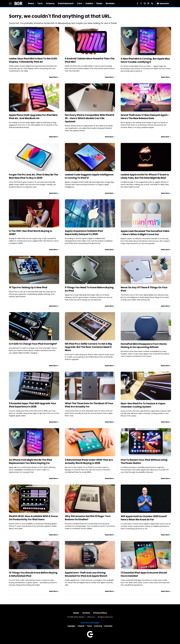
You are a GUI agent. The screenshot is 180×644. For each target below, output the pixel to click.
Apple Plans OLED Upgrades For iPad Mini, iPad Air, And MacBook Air (33, 117)
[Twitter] (141, 3)
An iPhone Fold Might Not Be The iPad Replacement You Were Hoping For (30, 461)
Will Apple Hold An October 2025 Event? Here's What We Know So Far (144, 518)
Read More (53, 77)
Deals (99, 3)
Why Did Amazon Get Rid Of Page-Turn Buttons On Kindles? (88, 518)
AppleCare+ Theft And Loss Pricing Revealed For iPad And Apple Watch (86, 574)
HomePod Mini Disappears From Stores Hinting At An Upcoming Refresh (144, 345)
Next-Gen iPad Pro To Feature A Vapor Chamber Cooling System (143, 405)
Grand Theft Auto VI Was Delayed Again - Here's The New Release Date (145, 117)
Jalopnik (81, 626)
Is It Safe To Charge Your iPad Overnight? (33, 344)
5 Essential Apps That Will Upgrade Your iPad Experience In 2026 (33, 405)
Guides (89, 3)
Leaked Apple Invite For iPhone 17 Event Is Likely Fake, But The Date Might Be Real (145, 176)
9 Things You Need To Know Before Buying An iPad (89, 289)
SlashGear (108, 626)
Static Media (79, 617)
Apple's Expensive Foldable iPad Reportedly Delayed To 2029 (84, 233)
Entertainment (66, 3)
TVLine (89, 626)
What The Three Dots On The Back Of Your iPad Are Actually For (89, 405)
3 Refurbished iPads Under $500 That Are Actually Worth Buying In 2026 (89, 461)
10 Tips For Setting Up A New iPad (28, 287)
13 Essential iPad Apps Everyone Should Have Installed (144, 574)
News (31, 3)
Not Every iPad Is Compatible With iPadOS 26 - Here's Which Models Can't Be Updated (90, 118)
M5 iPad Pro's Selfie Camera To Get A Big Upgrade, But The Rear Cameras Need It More (88, 347)
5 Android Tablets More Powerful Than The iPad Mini (90, 60)
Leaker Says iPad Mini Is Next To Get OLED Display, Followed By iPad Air (33, 60)
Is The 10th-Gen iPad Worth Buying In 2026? (31, 233)
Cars (79, 3)
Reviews (110, 3)
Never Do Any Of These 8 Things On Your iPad (144, 289)
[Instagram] (145, 3)
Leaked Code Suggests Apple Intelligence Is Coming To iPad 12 (89, 176)
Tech (40, 3)
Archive (86, 613)
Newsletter (163, 4)
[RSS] (152, 3)
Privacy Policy (100, 613)
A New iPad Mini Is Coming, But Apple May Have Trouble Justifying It (145, 60)
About (76, 613)
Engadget (71, 626)
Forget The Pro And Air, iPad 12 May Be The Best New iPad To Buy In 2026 (33, 176)
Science (50, 3)
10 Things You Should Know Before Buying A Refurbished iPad (33, 574)
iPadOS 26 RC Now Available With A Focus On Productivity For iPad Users (33, 518)
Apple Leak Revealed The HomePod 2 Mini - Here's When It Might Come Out (145, 233)
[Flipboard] (148, 3)
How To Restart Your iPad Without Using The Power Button (144, 461)
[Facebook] (137, 3)
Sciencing (98, 626)
